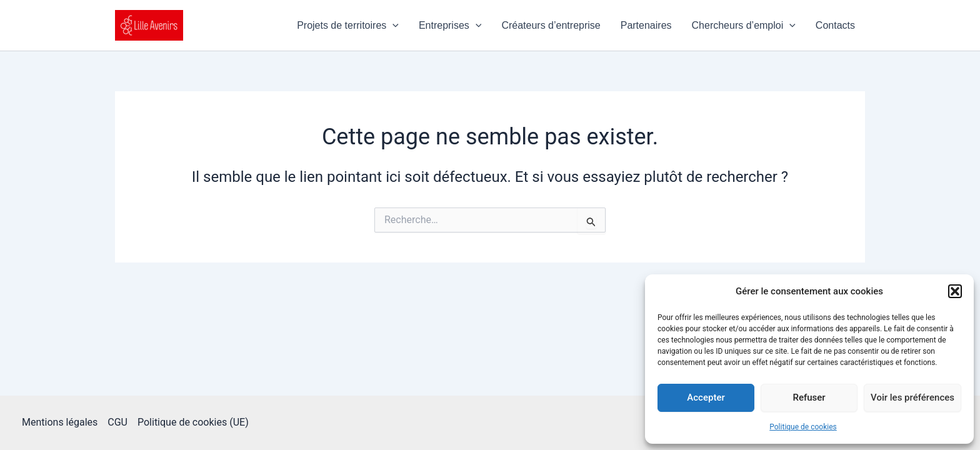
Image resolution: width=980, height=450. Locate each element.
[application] (392, 26)
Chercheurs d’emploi (744, 26)
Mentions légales (60, 422)
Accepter (706, 397)
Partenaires (646, 25)
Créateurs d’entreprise (551, 25)
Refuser (809, 397)
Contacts (835, 25)
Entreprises (450, 26)
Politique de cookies (803, 427)
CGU (117, 422)
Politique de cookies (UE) (193, 422)
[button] (955, 291)
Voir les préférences (912, 397)
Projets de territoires (348, 26)
